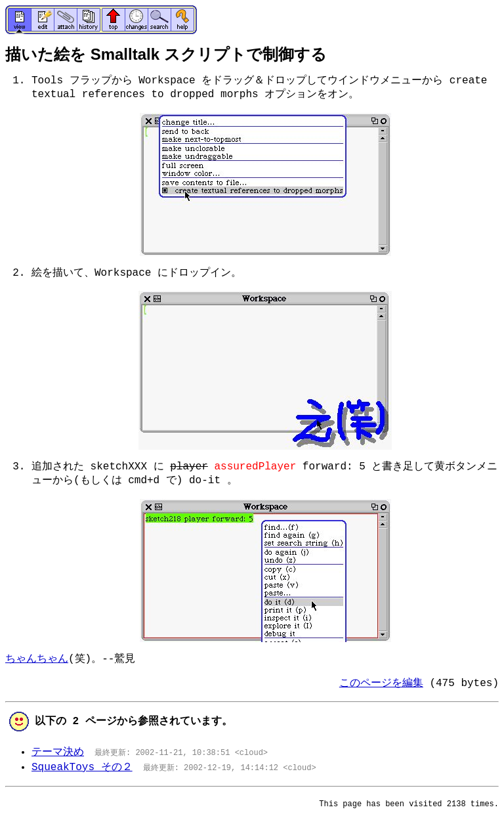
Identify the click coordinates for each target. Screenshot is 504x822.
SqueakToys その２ (82, 768)
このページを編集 (381, 683)
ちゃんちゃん (37, 659)
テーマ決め (58, 752)
